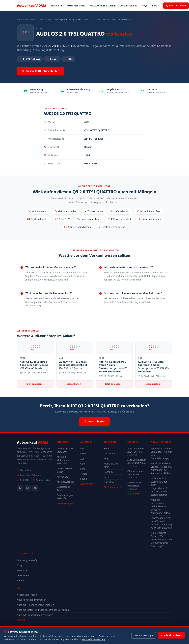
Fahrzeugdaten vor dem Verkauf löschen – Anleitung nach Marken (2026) (161, 523)
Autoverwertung (66, 482)
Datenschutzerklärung (94, 639)
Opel (83, 464)
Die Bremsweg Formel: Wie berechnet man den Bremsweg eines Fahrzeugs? (161, 539)
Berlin (107, 477)
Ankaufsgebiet (129, 6)
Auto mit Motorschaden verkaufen (65, 460)
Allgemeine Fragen (27, 595)
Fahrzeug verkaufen (28, 560)
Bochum (108, 472)
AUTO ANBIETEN (76, 6)
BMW (83, 453)
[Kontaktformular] (35, 488)
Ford (83, 469)
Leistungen (23, 575)
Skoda (84, 479)
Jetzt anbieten (94, 422)
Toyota (84, 474)
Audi (42, 19)
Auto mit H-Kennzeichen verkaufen (36, 605)
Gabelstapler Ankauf (64, 488)
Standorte (22, 570)
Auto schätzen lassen (64, 470)
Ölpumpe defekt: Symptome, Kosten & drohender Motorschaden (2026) (136, 473)
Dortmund (109, 453)
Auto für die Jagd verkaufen (32, 600)
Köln (106, 459)
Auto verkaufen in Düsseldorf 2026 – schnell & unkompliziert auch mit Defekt (137, 461)
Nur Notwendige (144, 635)
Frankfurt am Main (111, 465)
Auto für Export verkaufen (65, 450)
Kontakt (21, 580)
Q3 (50, 19)
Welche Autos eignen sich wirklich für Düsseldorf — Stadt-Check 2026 (137, 484)
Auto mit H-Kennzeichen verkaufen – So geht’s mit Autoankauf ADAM (161, 506)
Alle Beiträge (135, 494)
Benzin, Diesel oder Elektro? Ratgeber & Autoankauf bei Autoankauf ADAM (161, 468)
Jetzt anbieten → (35, 384)
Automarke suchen (27, 19)
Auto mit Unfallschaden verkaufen (35, 615)
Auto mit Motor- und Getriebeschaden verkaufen (43, 610)
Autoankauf (31, 6)
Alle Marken (88, 484)
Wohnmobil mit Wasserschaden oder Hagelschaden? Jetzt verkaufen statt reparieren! (160, 487)
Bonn (107, 449)
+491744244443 (176, 5)
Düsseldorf (110, 482)
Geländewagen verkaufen (65, 497)
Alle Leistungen (66, 503)
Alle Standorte (112, 487)
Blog (155, 6)
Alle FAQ (23, 620)
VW (82, 449)
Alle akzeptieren (171, 635)
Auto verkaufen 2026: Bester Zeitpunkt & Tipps (137, 450)
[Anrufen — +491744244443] (20, 488)
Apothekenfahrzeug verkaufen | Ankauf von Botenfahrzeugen (161, 453)
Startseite (56, 6)
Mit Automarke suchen (103, 6)
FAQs (144, 6)
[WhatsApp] (28, 488)
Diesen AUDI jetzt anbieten (40, 71)
